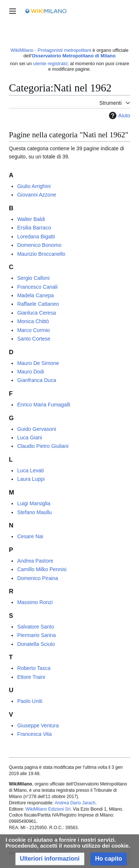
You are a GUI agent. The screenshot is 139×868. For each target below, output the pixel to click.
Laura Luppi (31, 479)
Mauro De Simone (38, 363)
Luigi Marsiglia (34, 503)
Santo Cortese (34, 339)
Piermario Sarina (36, 635)
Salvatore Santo (36, 627)
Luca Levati (30, 470)
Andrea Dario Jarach (75, 803)
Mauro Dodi (30, 372)
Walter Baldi (31, 219)
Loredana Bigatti (36, 237)
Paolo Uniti (30, 701)
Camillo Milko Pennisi (42, 569)
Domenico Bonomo (39, 245)
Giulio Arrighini (34, 186)
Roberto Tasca (34, 668)
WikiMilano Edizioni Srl (48, 809)
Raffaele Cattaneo (38, 304)
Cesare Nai (30, 536)
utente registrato (50, 63)
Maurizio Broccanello (41, 254)
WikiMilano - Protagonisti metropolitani (51, 50)
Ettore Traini (31, 677)
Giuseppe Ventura (38, 725)
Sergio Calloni (33, 278)
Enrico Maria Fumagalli (44, 405)
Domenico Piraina (38, 578)
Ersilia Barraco (34, 228)
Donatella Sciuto (36, 644)
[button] (50, 859)
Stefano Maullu (34, 512)
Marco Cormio (33, 330)
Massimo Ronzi (35, 602)
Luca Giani (29, 438)
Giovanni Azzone (37, 195)
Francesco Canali (37, 287)
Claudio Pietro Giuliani (43, 446)
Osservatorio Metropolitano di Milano (74, 56)
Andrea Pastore (35, 561)
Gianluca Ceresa (36, 313)
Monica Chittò (33, 321)
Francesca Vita (34, 734)
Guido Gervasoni (37, 429)
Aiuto (119, 115)
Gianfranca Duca (37, 380)
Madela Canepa (35, 295)
